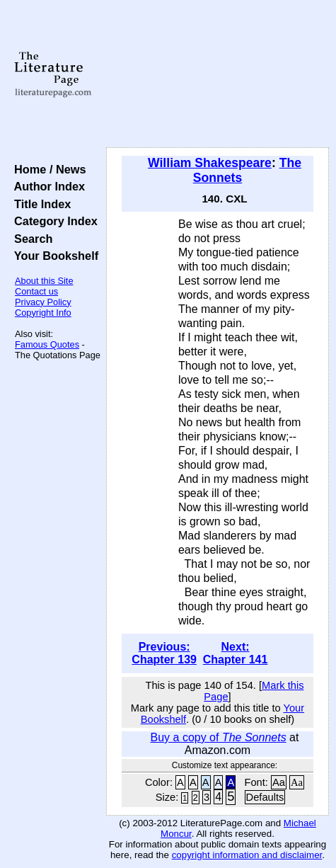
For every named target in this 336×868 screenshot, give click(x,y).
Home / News (47, 169)
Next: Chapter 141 (236, 653)
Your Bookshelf (53, 256)
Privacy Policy (43, 302)
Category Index (53, 221)
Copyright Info (43, 313)
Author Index (46, 186)
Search (30, 239)
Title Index (39, 204)
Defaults (265, 797)
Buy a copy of (219, 737)
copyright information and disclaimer (247, 855)
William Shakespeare (210, 163)
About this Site (44, 281)
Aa (279, 782)
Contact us (36, 291)
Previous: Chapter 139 (164, 653)
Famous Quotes (47, 344)
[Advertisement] (218, 74)
